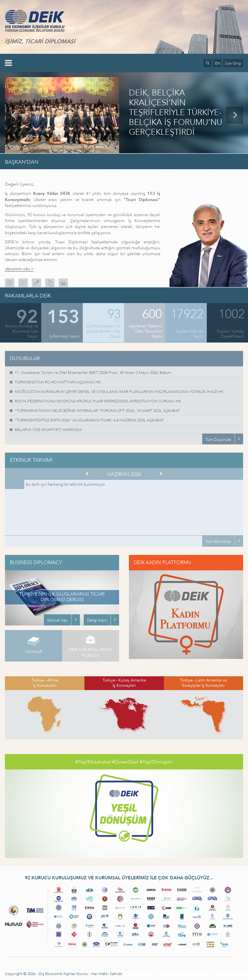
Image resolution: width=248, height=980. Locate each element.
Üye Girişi (233, 63)
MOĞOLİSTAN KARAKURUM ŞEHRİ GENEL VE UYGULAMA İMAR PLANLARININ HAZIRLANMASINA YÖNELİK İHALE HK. (120, 392)
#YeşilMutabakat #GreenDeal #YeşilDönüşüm (124, 762)
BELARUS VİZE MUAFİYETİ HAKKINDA (48, 430)
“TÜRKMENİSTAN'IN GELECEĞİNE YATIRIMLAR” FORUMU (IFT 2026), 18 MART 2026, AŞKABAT (97, 411)
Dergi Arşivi (97, 620)
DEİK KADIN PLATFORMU (162, 562)
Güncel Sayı (58, 620)
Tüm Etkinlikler (218, 541)
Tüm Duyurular (218, 439)
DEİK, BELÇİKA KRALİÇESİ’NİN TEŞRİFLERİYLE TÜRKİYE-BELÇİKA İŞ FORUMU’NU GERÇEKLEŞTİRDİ (176, 113)
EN (218, 63)
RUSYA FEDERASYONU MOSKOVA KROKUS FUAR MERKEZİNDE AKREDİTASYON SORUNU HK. (98, 401)
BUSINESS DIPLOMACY (36, 562)
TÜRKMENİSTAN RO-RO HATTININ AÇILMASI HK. (58, 382)
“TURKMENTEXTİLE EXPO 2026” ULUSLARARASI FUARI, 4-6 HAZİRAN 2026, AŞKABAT (89, 420)
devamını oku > (19, 269)
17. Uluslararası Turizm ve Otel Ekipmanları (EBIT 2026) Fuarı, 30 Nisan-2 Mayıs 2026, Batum (93, 373)
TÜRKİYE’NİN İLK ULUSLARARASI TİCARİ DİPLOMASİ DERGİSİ (62, 597)
